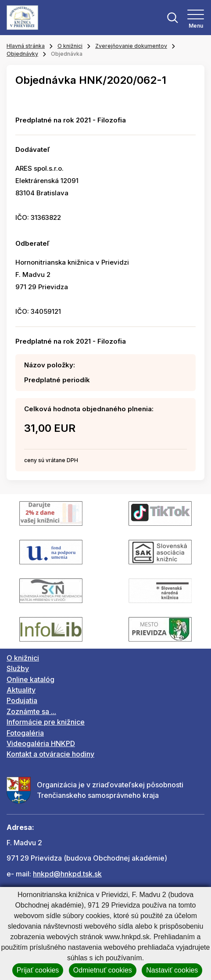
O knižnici (70, 46)
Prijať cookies (38, 970)
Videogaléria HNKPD (41, 743)
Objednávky (22, 54)
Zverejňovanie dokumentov (131, 46)
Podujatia (22, 700)
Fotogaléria (25, 733)
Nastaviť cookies (172, 970)
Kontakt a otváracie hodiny (50, 754)
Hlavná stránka (26, 46)
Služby (18, 668)
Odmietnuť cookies (103, 970)
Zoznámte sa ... (31, 711)
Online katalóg (30, 679)
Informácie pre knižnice (46, 722)
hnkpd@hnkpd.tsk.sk (67, 874)
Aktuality (21, 690)
